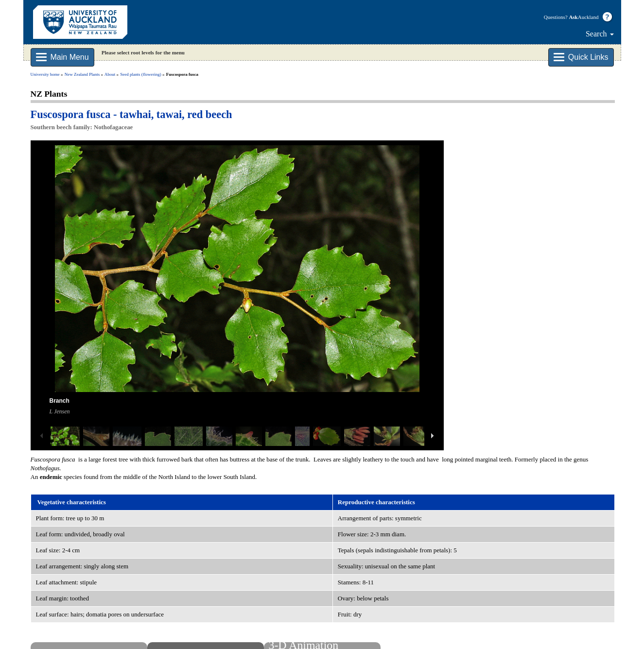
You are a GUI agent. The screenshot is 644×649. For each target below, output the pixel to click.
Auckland (583, 17)
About (110, 74)
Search (600, 34)
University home (45, 74)
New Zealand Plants (82, 74)
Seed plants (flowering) (140, 74)
